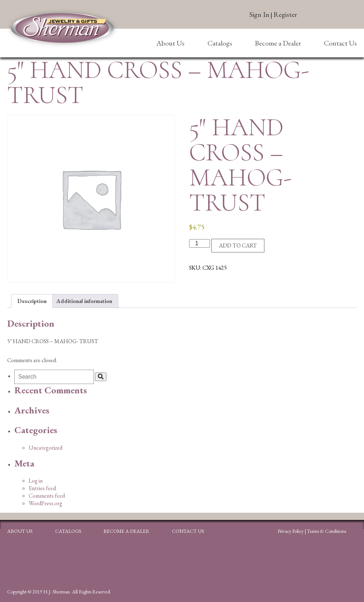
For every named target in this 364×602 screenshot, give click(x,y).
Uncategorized (45, 448)
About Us (170, 43)
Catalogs (220, 43)
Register (285, 14)
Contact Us (340, 43)
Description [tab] (32, 301)
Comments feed (47, 496)
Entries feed (42, 488)
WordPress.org (45, 503)
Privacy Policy (291, 531)
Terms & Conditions (327, 531)
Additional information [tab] (84, 301)
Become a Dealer (278, 43)
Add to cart (238, 245)
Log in (36, 481)
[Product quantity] (200, 243)
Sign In (259, 14)
